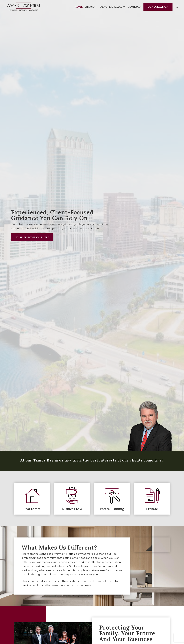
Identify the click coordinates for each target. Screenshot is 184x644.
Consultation (158, 7)
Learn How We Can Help (32, 237)
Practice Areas (111, 7)
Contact (134, 7)
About (90, 7)
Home (79, 7)
